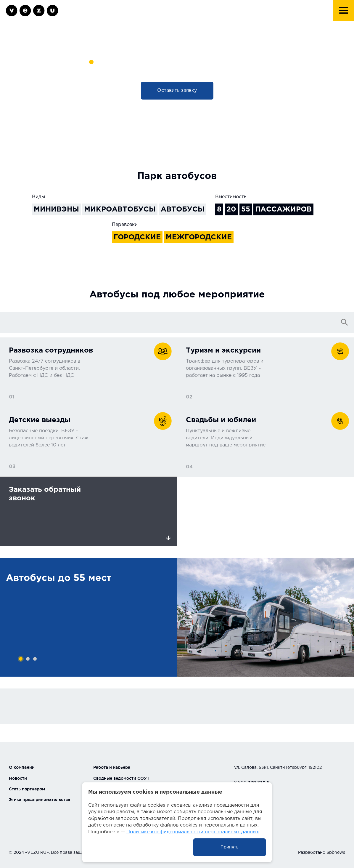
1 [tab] (21, 659)
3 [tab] (35, 659)
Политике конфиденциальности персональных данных (193, 832)
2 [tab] (28, 659)
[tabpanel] (89, 617)
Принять (230, 847)
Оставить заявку (177, 91)
